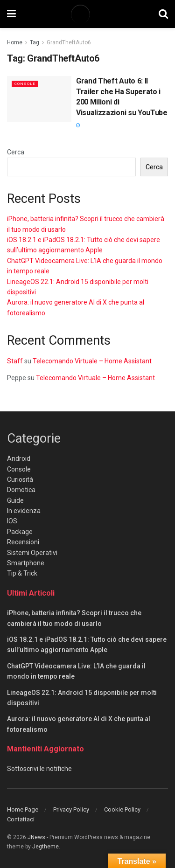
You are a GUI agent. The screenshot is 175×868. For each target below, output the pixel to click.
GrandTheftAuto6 (69, 42)
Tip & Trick (22, 573)
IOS (12, 521)
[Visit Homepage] (87, 14)
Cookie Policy (122, 809)
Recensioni (23, 542)
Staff (15, 361)
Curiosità (20, 479)
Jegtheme (45, 847)
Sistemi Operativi (32, 553)
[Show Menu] (11, 14)
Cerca (16, 152)
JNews (36, 837)
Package (20, 532)
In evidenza (24, 511)
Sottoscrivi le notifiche (39, 769)
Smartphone (26, 563)
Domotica (21, 490)
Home (15, 42)
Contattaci (21, 819)
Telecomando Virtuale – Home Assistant (92, 361)
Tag (35, 42)
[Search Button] (163, 14)
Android (19, 458)
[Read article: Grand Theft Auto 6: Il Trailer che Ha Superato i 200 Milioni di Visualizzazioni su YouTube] (39, 99)
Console (25, 84)
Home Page (23, 809)
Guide (15, 500)
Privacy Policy (71, 809)
